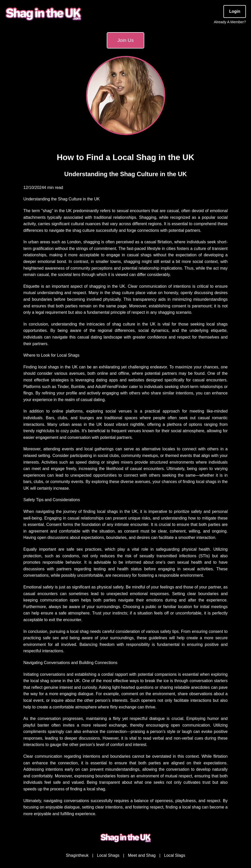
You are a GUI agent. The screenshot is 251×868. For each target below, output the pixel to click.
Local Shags (108, 855)
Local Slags (175, 855)
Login (235, 11)
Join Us (126, 40)
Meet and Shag (142, 855)
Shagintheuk (77, 855)
